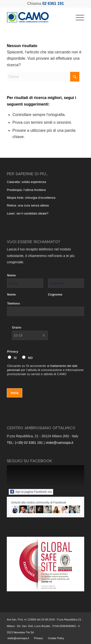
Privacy (14, 351)
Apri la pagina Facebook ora (31, 492)
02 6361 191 (53, 4)
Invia (15, 393)
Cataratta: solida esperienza (26, 182)
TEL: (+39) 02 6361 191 (25, 443)
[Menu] (78, 17)
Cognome (55, 294)
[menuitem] (78, 17)
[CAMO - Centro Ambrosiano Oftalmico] (38, 17)
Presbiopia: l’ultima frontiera (26, 190)
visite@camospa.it (59, 443)
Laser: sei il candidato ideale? (28, 213)
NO (30, 358)
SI (15, 358)
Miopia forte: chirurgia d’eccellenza (31, 198)
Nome (12, 275)
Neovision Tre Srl (24, 632)
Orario (17, 327)
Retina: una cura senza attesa (28, 205)
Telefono (14, 303)
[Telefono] (45, 311)
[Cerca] (43, 77)
